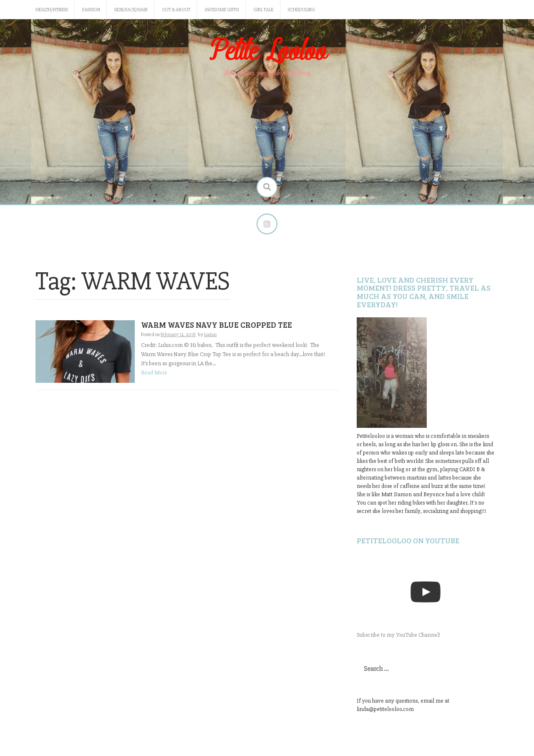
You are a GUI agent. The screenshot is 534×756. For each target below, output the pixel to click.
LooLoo (210, 335)
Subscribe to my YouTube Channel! (399, 635)
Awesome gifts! (222, 10)
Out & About (176, 10)
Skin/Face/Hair (131, 10)
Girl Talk (263, 10)
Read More (154, 373)
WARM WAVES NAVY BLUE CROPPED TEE (217, 325)
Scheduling (301, 10)
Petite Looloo (267, 51)
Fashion (91, 10)
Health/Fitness (52, 10)
